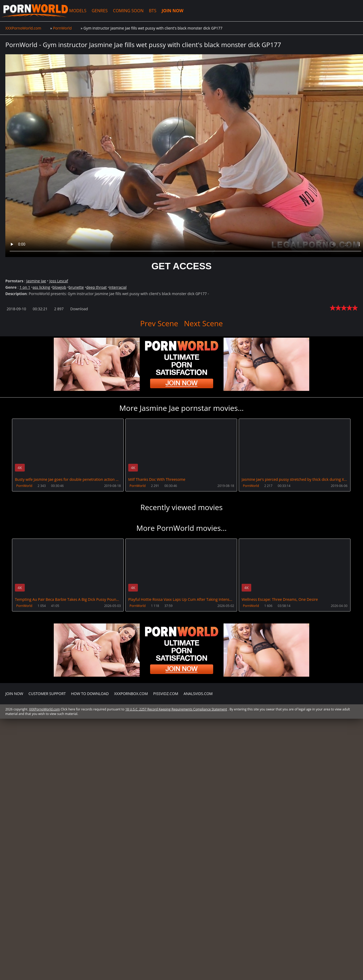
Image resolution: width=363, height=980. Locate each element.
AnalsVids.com (198, 694)
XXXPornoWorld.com (35, 11)
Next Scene (203, 323)
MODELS (78, 11)
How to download (90, 694)
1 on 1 (25, 287)
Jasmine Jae (36, 281)
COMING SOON (128, 11)
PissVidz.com (166, 694)
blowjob (59, 287)
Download (79, 309)
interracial (118, 287)
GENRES (100, 11)
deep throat (96, 287)
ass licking (41, 287)
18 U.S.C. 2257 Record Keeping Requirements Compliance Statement (176, 709)
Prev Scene (159, 323)
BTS (153, 11)
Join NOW (14, 694)
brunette (76, 287)
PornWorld (24, 486)
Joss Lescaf (59, 281)
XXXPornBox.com (131, 694)
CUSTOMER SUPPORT (47, 694)
